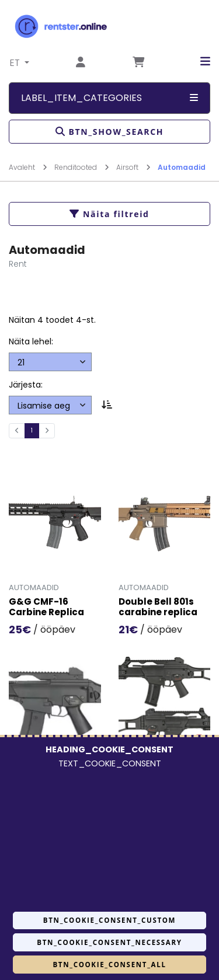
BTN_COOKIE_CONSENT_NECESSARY (109, 942)
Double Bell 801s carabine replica (158, 608)
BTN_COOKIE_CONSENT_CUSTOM (109, 920)
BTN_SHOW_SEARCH (109, 132)
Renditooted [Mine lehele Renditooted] (82, 167)
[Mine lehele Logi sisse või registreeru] (81, 63)
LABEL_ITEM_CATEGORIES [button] (109, 98)
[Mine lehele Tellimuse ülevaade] (138, 63)
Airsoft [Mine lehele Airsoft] (133, 167)
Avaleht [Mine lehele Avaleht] (28, 167)
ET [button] (16, 63)
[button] (197, 62)
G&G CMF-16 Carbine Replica (46, 608)
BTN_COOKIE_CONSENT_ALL (109, 965)
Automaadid (182, 167)
